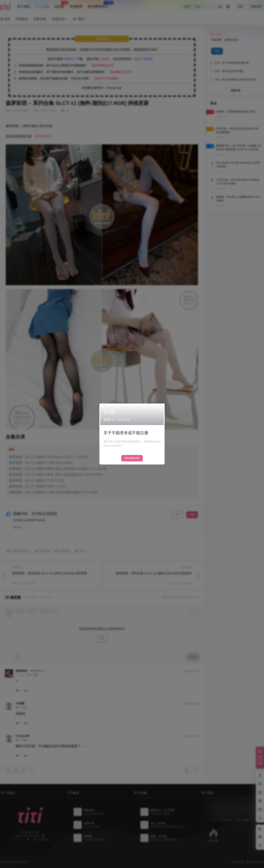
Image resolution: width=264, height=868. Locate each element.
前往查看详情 (132, 458)
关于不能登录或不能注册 (126, 433)
